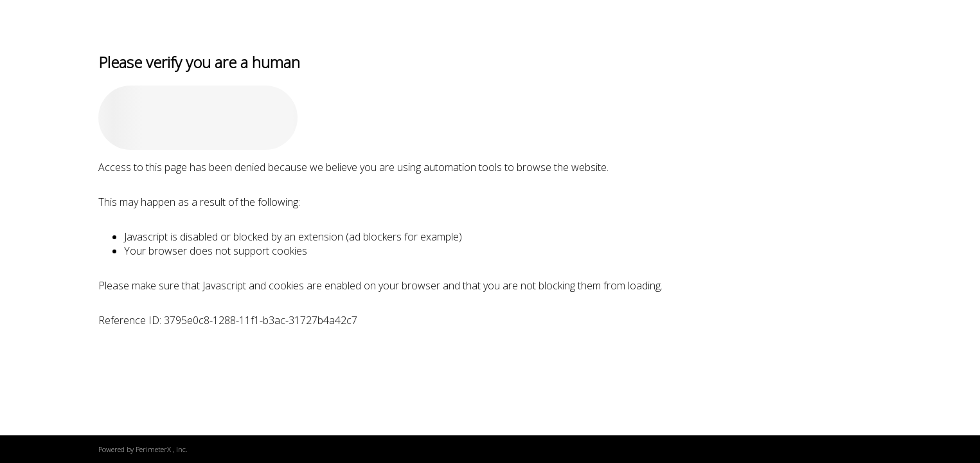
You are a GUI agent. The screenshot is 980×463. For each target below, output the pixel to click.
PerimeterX (153, 449)
